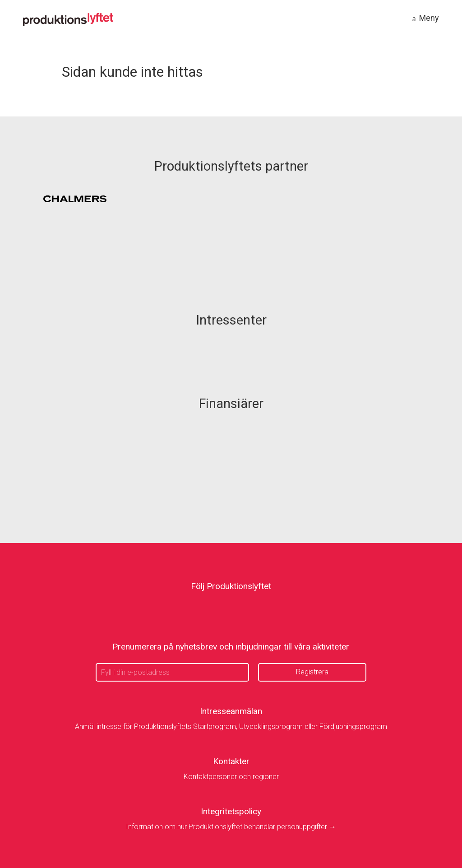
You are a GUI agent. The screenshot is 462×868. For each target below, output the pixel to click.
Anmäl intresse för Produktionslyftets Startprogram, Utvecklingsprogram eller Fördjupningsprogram (231, 726)
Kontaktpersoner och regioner (231, 777)
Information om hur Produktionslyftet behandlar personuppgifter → (231, 827)
